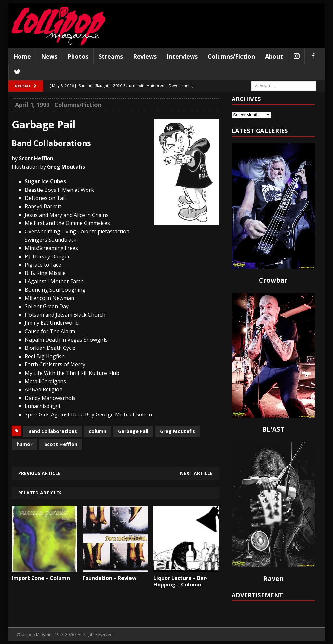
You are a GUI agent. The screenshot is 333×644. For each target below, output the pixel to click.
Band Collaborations (53, 431)
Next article (196, 473)
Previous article (39, 473)
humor (25, 444)
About (274, 56)
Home (22, 56)
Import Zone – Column (41, 578)
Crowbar (273, 280)
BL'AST (273, 429)
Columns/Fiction (231, 56)
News (49, 56)
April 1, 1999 (32, 105)
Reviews (145, 56)
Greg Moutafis (178, 431)
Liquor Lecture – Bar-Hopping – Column (181, 581)
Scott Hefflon (61, 444)
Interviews (182, 56)
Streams (111, 56)
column (98, 431)
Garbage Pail (133, 431)
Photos (78, 56)
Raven (273, 578)
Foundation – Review (110, 578)
